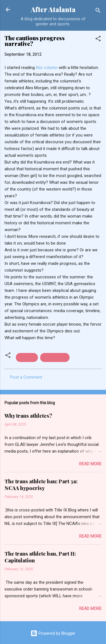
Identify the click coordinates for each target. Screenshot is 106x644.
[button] (98, 40)
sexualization (55, 357)
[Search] (98, 11)
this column (47, 68)
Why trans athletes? (28, 416)
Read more (90, 464)
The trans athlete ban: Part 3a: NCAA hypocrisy (41, 485)
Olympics (27, 357)
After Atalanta (53, 9)
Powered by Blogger (53, 633)
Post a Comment (26, 377)
